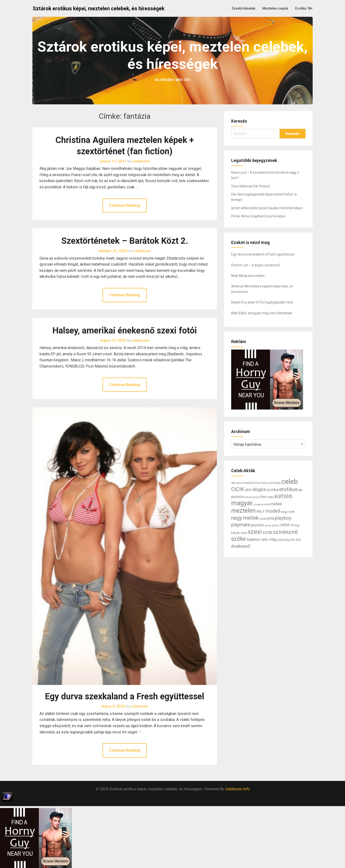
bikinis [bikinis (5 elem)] (266, 483)
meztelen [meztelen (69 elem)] (243, 511)
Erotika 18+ (304, 8)
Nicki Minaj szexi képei (248, 276)
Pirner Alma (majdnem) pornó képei (258, 216)
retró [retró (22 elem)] (285, 525)
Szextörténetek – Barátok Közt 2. (125, 241)
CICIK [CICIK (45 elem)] (238, 489)
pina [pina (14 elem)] (271, 518)
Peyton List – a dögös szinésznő (256, 265)
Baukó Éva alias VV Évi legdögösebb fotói (262, 302)
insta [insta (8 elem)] (271, 497)
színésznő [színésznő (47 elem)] (285, 532)
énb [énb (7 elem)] (298, 540)
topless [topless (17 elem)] (253, 539)
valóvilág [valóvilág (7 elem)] (283, 540)
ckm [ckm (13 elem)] (248, 490)
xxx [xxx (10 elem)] (292, 540)
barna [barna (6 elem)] (240, 483)
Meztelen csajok (275, 8)
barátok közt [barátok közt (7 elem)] (253, 483)
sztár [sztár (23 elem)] (267, 532)
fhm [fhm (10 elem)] (263, 497)
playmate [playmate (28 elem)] (241, 525)
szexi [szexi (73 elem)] (255, 532)
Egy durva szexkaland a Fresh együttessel (125, 696)
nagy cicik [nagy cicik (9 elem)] (288, 511)
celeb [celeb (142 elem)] (290, 482)
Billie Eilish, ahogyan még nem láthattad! (262, 313)
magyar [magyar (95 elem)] (242, 503)
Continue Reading (125, 205)
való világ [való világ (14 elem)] (269, 539)
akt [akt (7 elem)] (233, 483)
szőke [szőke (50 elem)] (239, 539)
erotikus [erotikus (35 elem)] (288, 489)
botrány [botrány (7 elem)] (276, 483)
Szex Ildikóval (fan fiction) (251, 186)
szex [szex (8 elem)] (244, 533)
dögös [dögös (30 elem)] (259, 489)
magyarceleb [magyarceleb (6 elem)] (262, 504)
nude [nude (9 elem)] (263, 518)
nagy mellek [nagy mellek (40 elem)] (245, 518)
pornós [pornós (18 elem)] (257, 525)
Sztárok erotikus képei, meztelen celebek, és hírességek (98, 9)
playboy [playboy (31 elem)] (283, 518)
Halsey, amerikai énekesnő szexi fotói (125, 331)
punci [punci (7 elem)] (276, 525)
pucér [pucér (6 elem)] (268, 525)
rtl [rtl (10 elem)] (292, 525)
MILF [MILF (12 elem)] (261, 511)
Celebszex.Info (237, 789)
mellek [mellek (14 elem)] (276, 504)
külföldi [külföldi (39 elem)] (284, 496)
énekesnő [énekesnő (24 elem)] (241, 546)
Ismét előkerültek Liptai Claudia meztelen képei (267, 208)
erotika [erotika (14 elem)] (273, 490)
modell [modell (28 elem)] (273, 511)
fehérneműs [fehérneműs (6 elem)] (252, 497)
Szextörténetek (243, 8)
